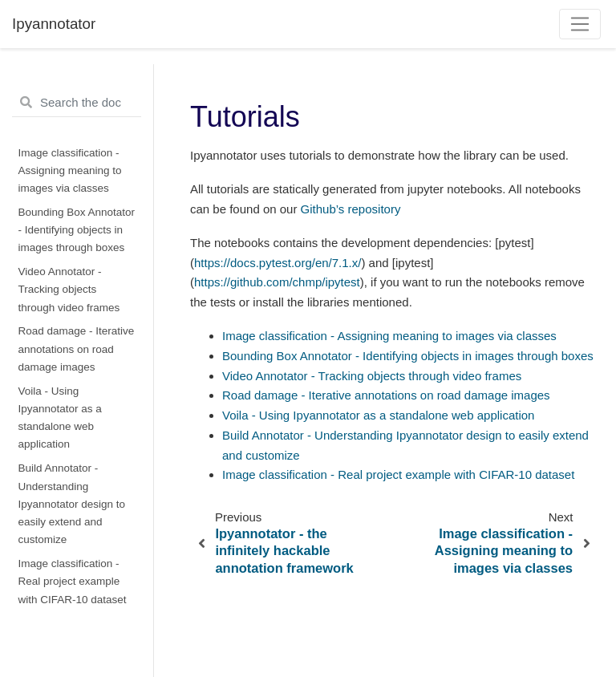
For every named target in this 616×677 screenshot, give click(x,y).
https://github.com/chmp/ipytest (277, 282)
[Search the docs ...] (77, 103)
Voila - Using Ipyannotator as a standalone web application (60, 418)
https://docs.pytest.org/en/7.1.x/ (278, 263)
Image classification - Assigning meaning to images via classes (70, 171)
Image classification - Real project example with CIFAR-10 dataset (73, 582)
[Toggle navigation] (580, 24)
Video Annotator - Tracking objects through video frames (69, 290)
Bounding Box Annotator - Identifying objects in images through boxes (77, 230)
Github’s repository (351, 209)
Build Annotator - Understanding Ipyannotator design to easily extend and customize (72, 504)
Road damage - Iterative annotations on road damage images (77, 349)
